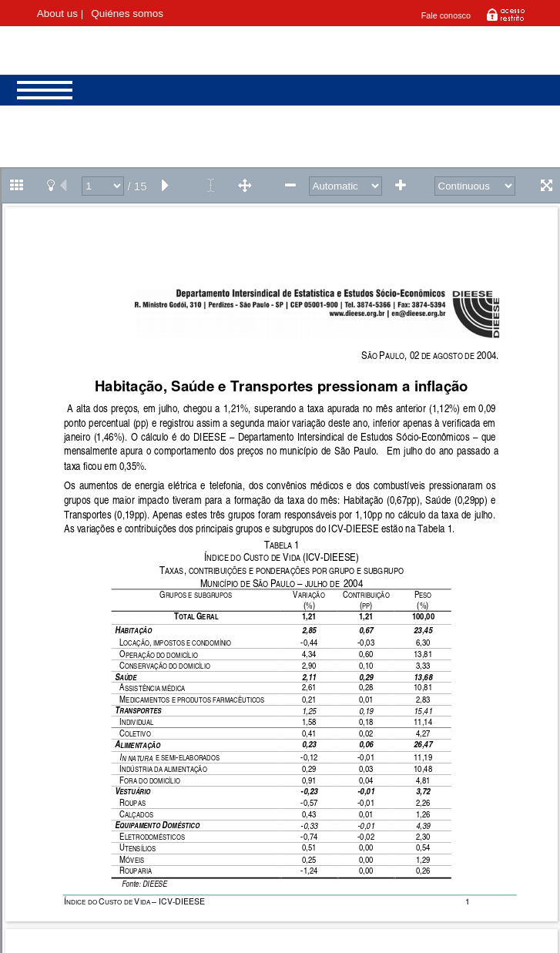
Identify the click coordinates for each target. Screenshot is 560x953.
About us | (60, 13)
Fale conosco (446, 15)
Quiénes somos (127, 13)
